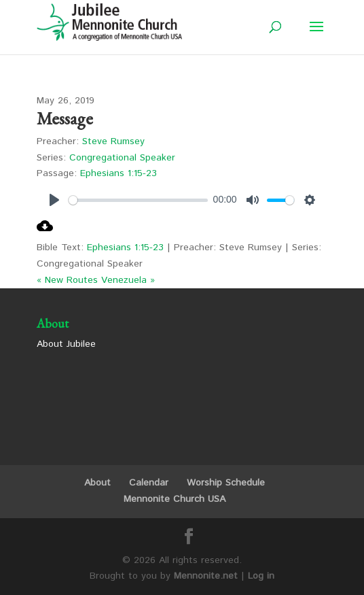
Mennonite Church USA (175, 499)
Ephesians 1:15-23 (119, 173)
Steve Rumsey (113, 141)
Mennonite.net (206, 576)
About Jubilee (66, 344)
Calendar (149, 483)
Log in (261, 576)
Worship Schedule (226, 483)
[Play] (54, 200)
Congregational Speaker (122, 158)
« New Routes (67, 280)
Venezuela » (128, 280)
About (97, 483)
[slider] (139, 200)
